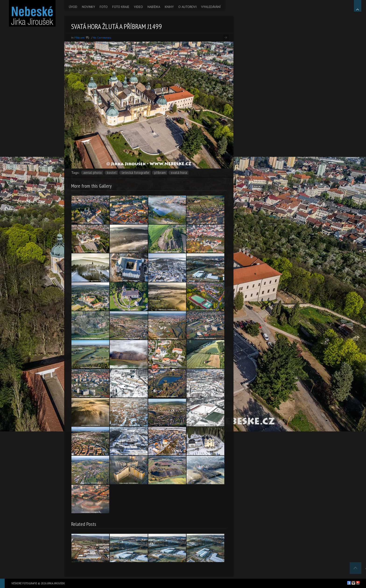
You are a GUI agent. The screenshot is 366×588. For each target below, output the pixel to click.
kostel (112, 173)
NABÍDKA (154, 7)
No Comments (102, 38)
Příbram (79, 38)
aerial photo (93, 173)
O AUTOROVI (187, 7)
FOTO (104, 7)
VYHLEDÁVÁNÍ (211, 7)
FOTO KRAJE (121, 7)
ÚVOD (73, 7)
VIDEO (138, 7)
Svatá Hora (179, 173)
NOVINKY (88, 7)
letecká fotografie (135, 173)
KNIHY (169, 7)
